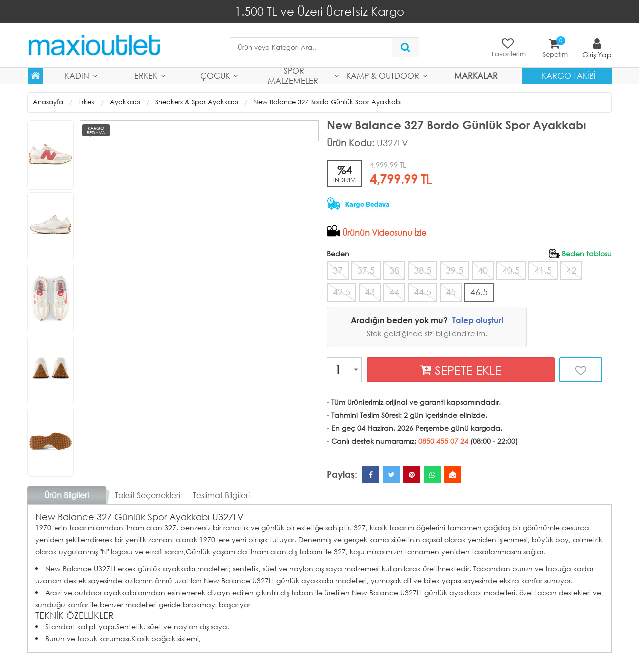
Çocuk (215, 75)
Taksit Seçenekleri (148, 494)
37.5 (366, 270)
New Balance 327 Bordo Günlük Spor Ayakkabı (327, 102)
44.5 (423, 291)
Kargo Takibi (569, 75)
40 (483, 270)
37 (338, 270)
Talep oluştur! (478, 319)
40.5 (511, 270)
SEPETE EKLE (461, 369)
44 (394, 291)
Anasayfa (48, 102)
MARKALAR (476, 75)
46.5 (479, 291)
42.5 (342, 291)
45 (451, 291)
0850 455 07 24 (443, 440)
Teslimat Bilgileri (221, 494)
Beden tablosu (587, 253)
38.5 (423, 270)
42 (571, 270)
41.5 (543, 270)
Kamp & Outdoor (383, 75)
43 (370, 291)
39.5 (455, 270)
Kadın (77, 75)
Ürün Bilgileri (67, 494)
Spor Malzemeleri (294, 75)
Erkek (146, 75)
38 (394, 270)
